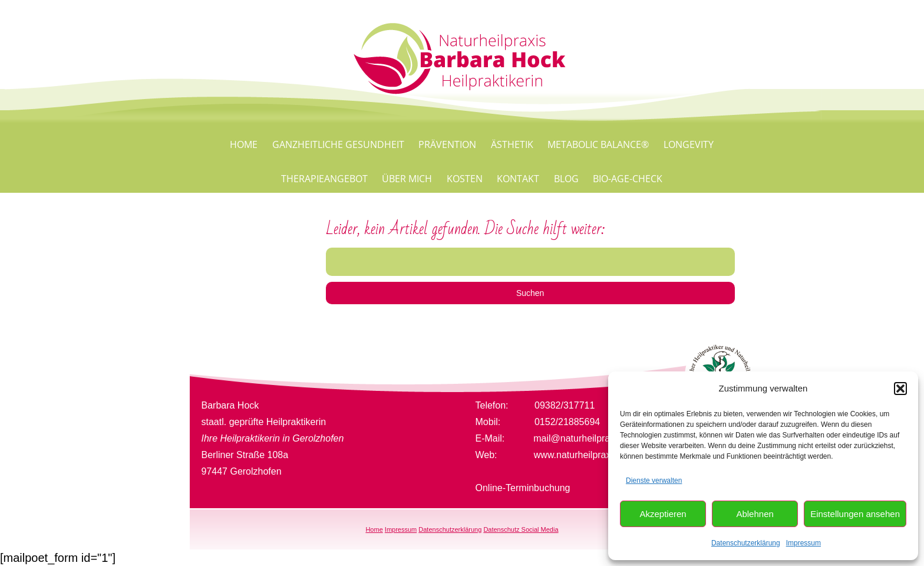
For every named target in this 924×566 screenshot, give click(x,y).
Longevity (689, 144)
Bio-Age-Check (628, 179)
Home (244, 144)
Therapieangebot (324, 179)
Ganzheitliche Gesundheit (338, 144)
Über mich (407, 179)
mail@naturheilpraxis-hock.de (595, 438)
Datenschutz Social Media (521, 529)
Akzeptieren (663, 514)
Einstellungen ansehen (855, 514)
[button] (900, 389)
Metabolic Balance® (598, 144)
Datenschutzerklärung (746, 543)
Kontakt (518, 179)
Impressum (803, 543)
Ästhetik (512, 144)
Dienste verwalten (654, 481)
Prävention (447, 144)
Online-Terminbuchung (523, 488)
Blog (566, 179)
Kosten (465, 179)
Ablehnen (755, 514)
